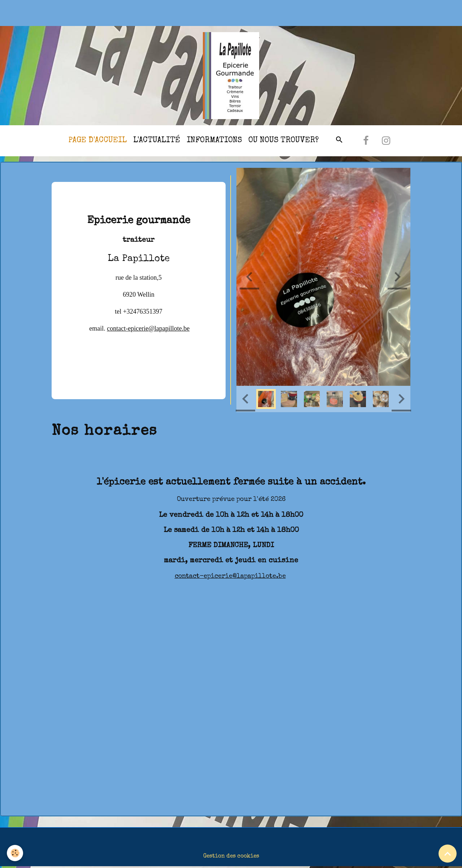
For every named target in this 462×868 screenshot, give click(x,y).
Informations (214, 141)
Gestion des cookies (231, 857)
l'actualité (157, 141)
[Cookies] (15, 853)
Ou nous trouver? (284, 141)
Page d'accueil (97, 141)
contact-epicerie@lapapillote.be (148, 329)
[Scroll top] (448, 854)
